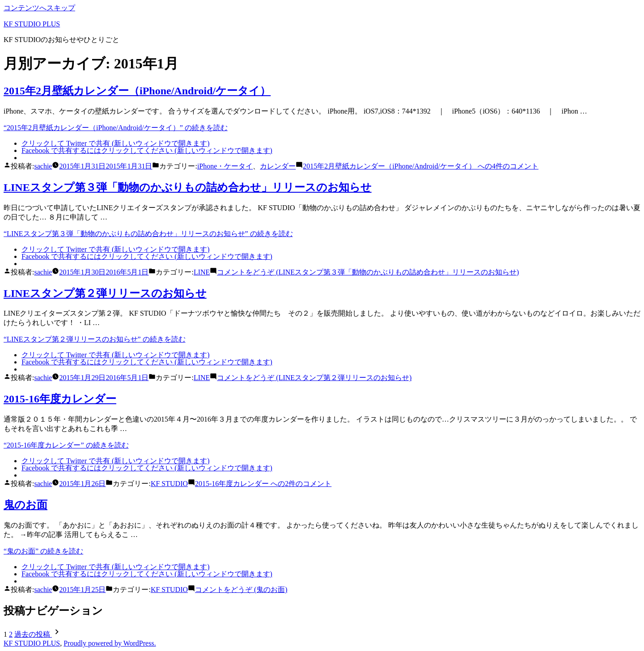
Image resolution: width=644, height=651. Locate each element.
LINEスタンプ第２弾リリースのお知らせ (105, 293)
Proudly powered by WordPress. (110, 643)
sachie (43, 166)
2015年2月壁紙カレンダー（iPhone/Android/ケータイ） (137, 91)
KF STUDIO (169, 484)
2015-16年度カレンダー (60, 399)
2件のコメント (263, 484)
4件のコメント (421, 166)
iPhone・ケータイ (225, 166)
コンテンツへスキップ (39, 8)
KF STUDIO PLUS (32, 24)
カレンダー (278, 166)
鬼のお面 (25, 505)
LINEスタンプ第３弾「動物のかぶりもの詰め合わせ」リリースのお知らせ (188, 187)
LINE (202, 272)
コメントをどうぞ (368, 272)
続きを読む (116, 128)
